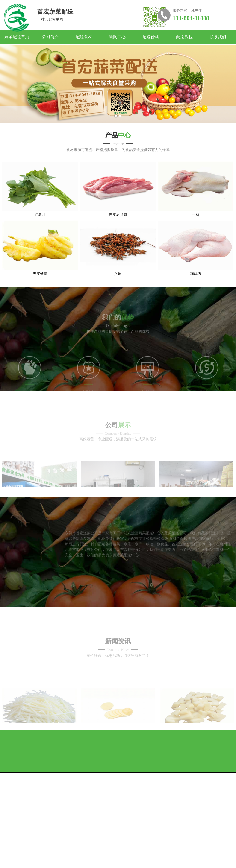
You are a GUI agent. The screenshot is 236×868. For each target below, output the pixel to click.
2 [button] (120, 124)
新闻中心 (117, 37)
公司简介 (50, 37)
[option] (118, 93)
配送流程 (184, 37)
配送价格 (151, 37)
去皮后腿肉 (118, 227)
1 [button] (116, 124)
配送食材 (84, 37)
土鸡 (196, 227)
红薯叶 (40, 227)
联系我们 (218, 37)
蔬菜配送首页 (17, 37)
